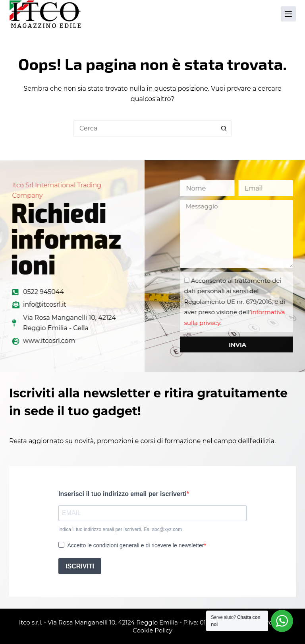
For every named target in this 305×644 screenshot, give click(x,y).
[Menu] (288, 14)
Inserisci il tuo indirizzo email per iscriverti (123, 494)
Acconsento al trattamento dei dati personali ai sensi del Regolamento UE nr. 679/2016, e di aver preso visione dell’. (252, 302)
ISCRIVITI (80, 566)
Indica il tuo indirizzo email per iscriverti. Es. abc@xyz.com (120, 529)
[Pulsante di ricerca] (224, 128)
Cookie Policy (152, 630)
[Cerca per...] (145, 128)
